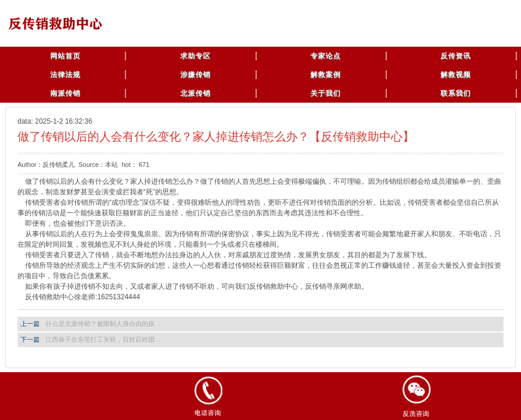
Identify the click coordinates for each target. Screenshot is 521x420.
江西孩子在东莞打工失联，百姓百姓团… (103, 339)
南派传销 (65, 93)
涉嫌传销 (195, 75)
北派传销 (195, 93)
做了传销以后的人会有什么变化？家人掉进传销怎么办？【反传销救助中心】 (216, 136)
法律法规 (65, 75)
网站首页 (65, 56)
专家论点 (326, 56)
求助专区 (195, 56)
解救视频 (456, 75)
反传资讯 (456, 56)
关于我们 (326, 93)
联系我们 (456, 93)
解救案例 (326, 75)
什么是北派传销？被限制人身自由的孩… (103, 324)
